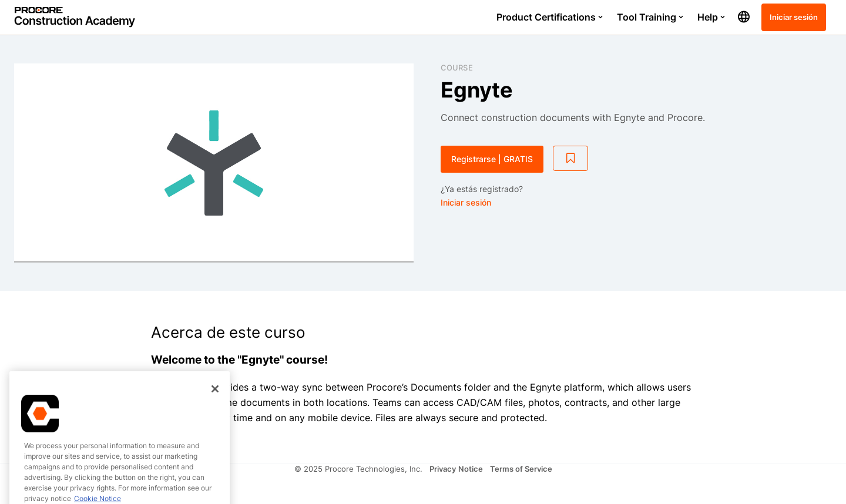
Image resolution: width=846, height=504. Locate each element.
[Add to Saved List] (570, 159)
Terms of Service (521, 469)
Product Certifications (550, 17)
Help (711, 17)
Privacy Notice (456, 469)
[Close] (215, 415)
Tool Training (650, 17)
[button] (744, 17)
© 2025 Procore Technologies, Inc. (358, 469)
